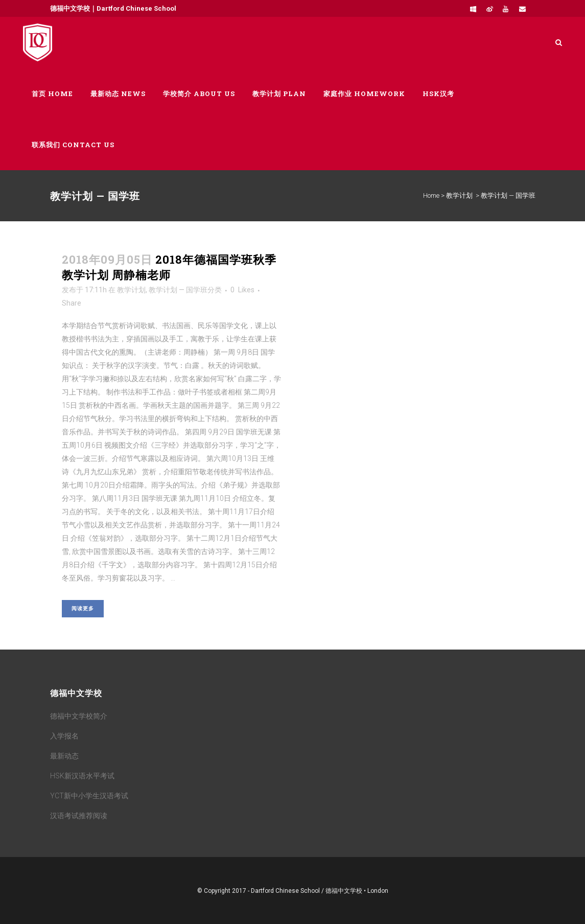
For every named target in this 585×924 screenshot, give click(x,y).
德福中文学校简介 (79, 716)
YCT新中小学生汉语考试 (89, 796)
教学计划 (459, 195)
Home (431, 195)
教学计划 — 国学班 (178, 290)
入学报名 (64, 736)
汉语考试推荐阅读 (79, 816)
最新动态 (64, 756)
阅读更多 (83, 608)
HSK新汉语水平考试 (82, 776)
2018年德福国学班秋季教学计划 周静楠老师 (169, 267)
